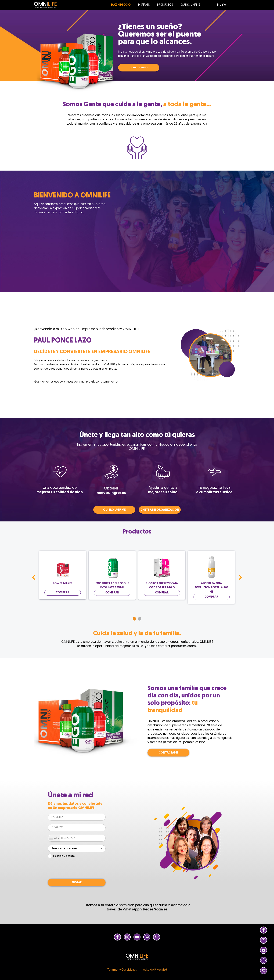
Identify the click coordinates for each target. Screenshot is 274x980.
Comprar (63, 593)
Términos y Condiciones (122, 970)
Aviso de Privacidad (155, 970)
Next (240, 577)
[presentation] (74, 868)
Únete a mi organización (160, 510)
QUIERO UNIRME (139, 68)
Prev (34, 577)
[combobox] (54, 839)
